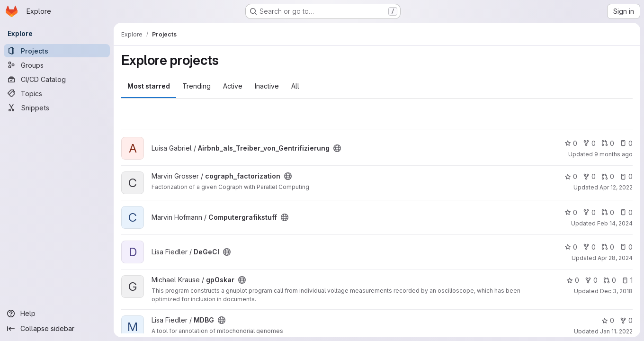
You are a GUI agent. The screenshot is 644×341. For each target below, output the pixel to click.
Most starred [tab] (149, 86)
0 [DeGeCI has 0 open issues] (626, 247)
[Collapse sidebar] (57, 329)
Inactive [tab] (267, 86)
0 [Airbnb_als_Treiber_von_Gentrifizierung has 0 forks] (589, 143)
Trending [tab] (197, 86)
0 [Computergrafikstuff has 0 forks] (589, 212)
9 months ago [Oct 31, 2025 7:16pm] (613, 154)
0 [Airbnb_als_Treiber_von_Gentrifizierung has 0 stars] (571, 143)
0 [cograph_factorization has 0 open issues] (626, 176)
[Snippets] (57, 108)
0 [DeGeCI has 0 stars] (571, 247)
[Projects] (57, 51)
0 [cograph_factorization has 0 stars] (571, 176)
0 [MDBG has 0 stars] (608, 320)
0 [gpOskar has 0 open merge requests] (610, 280)
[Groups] (57, 65)
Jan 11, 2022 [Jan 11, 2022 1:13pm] (616, 331)
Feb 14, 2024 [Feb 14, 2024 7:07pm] (615, 223)
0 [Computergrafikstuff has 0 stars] (571, 212)
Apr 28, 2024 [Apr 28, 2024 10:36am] (615, 258)
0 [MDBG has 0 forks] (626, 320)
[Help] (57, 314)
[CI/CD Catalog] (57, 79)
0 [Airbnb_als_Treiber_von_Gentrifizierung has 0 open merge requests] (608, 143)
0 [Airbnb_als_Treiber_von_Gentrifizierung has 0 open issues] (626, 143)
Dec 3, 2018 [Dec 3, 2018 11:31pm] (616, 291)
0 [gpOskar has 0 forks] (591, 280)
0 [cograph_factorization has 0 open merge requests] (608, 176)
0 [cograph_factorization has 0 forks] (589, 176)
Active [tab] (233, 86)
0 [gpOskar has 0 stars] (573, 280)
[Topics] (57, 93)
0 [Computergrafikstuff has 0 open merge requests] (608, 212)
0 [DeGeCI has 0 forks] (589, 247)
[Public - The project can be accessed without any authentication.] (337, 148)
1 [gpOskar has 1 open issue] (627, 280)
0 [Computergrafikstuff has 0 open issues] (626, 212)
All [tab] (295, 86)
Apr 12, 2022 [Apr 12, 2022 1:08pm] (616, 187)
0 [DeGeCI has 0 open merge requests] (608, 247)
